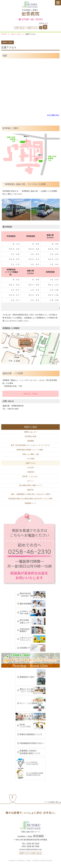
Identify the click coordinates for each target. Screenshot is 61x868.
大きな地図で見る (53, 115)
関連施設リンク (30, 503)
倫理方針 (31, 490)
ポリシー (31, 481)
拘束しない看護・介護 (31, 454)
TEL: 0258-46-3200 (31, 844)
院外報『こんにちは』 (31, 476)
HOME (4, 34)
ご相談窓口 (30, 472)
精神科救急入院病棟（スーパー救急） (30, 450)
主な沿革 (31, 468)
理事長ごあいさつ (31, 432)
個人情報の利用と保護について (31, 485)
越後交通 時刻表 (31, 394)
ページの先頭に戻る (52, 802)
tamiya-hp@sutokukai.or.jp (30, 849)
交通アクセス (32, 28)
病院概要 (31, 441)
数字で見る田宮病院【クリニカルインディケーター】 (31, 445)
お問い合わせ (20, 28)
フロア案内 (30, 459)
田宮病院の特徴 (30, 436)
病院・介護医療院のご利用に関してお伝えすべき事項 (31, 494)
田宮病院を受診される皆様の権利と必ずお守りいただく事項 (30, 499)
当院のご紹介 (16, 34)
